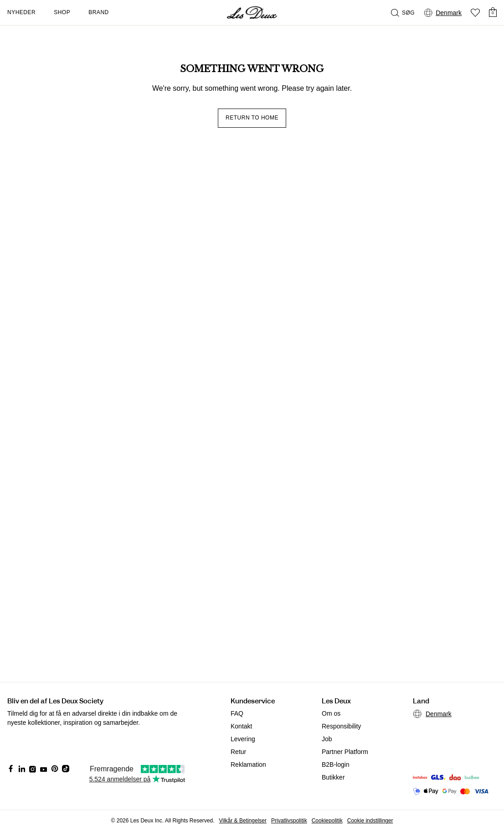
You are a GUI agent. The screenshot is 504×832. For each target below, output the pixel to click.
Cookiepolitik (327, 821)
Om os (331, 713)
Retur (238, 752)
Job (327, 739)
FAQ (237, 713)
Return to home (252, 118)
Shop (62, 12)
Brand (99, 12)
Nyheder (21, 12)
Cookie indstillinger (370, 821)
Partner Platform (345, 752)
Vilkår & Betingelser (243, 821)
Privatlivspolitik (289, 821)
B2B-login (336, 764)
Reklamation (248, 764)
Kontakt (241, 726)
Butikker (333, 777)
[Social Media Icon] (11, 769)
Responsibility (341, 726)
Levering (243, 739)
